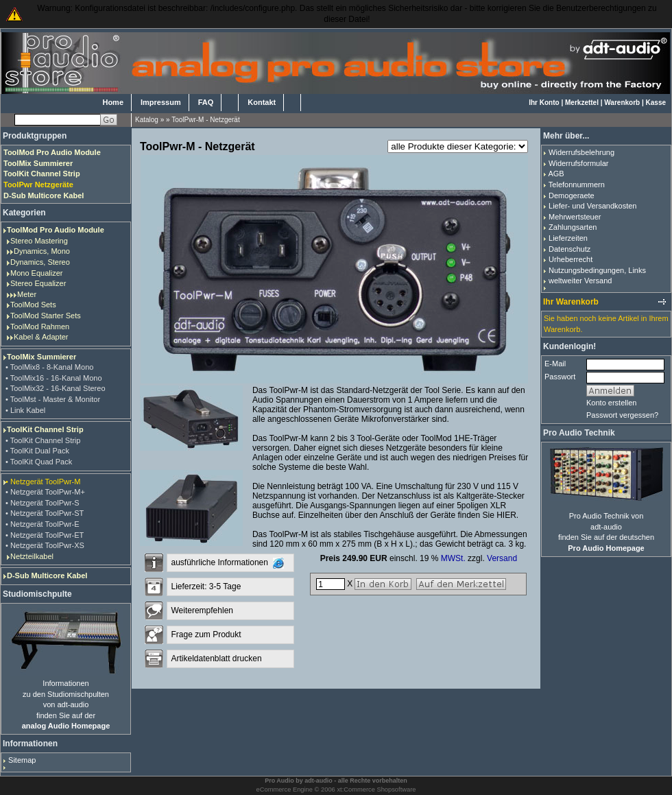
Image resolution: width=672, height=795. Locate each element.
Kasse (656, 103)
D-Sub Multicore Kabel (47, 576)
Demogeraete (572, 195)
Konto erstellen (611, 403)
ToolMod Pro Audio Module (56, 230)
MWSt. (453, 558)
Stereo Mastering (39, 241)
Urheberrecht (571, 259)
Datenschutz (569, 249)
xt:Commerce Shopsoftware (376, 790)
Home (113, 102)
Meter (27, 294)
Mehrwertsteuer (575, 217)
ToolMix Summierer (41, 357)
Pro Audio (279, 781)
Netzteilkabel (32, 556)
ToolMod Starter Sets (46, 316)
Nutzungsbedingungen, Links (597, 270)
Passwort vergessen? (622, 415)
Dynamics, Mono (42, 251)
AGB (556, 174)
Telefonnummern (577, 185)
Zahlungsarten (573, 227)
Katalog (147, 120)
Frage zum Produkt (206, 634)
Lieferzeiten (568, 238)
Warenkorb (622, 103)
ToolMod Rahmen (40, 327)
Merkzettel (582, 103)
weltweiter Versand (580, 281)
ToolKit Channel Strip (45, 429)
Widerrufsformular (578, 163)
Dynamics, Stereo (40, 262)
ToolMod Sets (33, 305)
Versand (502, 558)
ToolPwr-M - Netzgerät (205, 120)
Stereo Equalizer (38, 283)
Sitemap (22, 760)
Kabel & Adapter (41, 337)
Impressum (161, 102)
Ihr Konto (544, 103)
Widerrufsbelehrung (581, 152)
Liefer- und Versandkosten (592, 206)
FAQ (206, 102)
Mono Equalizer (36, 273)
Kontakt (262, 102)
